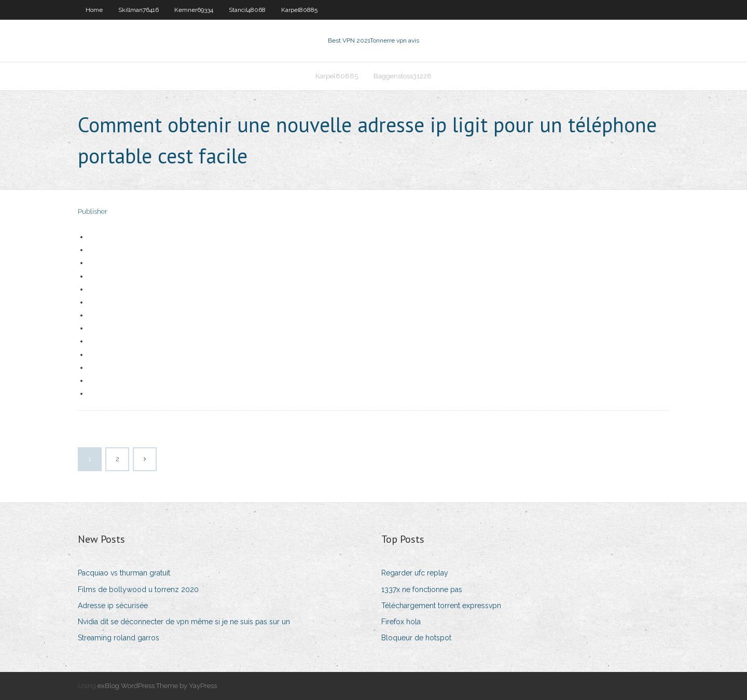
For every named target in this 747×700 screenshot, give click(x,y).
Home (94, 10)
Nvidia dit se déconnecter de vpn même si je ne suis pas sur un (184, 622)
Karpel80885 (299, 10)
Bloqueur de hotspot (416, 638)
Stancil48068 (247, 10)
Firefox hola (401, 622)
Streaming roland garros (119, 638)
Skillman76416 (139, 10)
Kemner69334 (194, 10)
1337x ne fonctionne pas (422, 589)
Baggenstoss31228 (403, 76)
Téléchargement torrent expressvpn (441, 606)
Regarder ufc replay (415, 573)
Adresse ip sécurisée (113, 606)
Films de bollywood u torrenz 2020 (138, 589)
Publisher (93, 211)
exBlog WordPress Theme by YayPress (157, 686)
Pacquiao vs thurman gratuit (124, 573)
